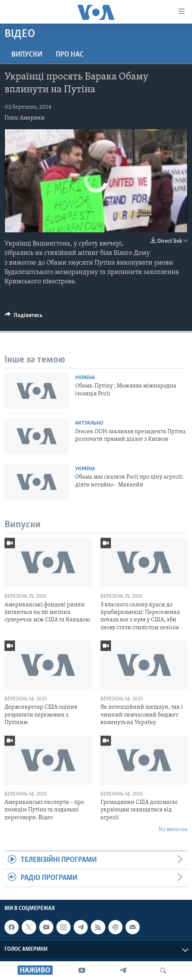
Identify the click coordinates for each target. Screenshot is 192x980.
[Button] (24, 317)
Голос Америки (25, 118)
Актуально (89, 423)
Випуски (27, 55)
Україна (85, 378)
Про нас (70, 55)
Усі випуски (173, 830)
